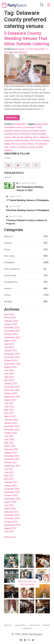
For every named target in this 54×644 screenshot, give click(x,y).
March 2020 (10, 509)
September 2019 (12, 525)
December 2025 (12, 328)
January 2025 (11, 351)
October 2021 (11, 462)
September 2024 (12, 364)
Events (7, 249)
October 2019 (11, 522)
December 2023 (12, 387)
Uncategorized (11, 282)
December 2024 (12, 354)
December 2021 (12, 456)
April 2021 (9, 479)
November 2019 (12, 518)
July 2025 (9, 344)
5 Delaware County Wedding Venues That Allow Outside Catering (27, 38)
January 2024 (11, 384)
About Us (8, 625)
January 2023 (11, 423)
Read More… (12, 118)
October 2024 (11, 360)
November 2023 (12, 390)
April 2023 (9, 413)
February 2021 (11, 482)
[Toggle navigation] (49, 5)
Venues (8, 295)
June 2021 (9, 472)
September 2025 (12, 337)
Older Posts (10, 537)
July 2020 (9, 505)
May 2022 (9, 443)
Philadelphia (20, 124)
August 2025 (10, 341)
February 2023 (11, 420)
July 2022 (9, 436)
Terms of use (35, 625)
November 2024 (12, 357)
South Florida (10, 276)
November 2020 (12, 492)
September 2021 (12, 466)
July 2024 (9, 370)
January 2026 (11, 324)
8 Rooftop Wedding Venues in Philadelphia (28, 210)
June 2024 (9, 374)
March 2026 (10, 318)
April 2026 (9, 314)
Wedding (8, 302)
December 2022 (12, 426)
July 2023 (9, 403)
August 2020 (10, 502)
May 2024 (9, 377)
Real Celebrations (12, 269)
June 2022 (9, 439)
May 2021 (9, 476)
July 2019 (9, 532)
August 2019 (10, 528)
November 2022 (12, 430)
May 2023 (9, 410)
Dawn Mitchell (20, 52)
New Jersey (9, 256)
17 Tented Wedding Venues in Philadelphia (27, 200)
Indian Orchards (22, 140)
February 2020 (11, 512)
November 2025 (12, 331)
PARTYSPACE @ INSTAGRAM (27, 583)
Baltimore (8, 236)
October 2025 (11, 334)
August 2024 (10, 367)
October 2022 (11, 433)
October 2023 (11, 393)
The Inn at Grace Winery (23, 144)
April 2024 (9, 380)
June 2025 (9, 347)
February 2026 (11, 321)
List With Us (27, 628)
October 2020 (11, 495)
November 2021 (12, 459)
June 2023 (9, 407)
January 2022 (11, 453)
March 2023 (10, 416)
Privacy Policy (21, 625)
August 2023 (10, 400)
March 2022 (10, 446)
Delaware (8, 243)
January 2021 (11, 486)
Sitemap (46, 625)
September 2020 (12, 499)
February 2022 (11, 449)
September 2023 (12, 397)
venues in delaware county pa (24, 147)
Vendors (8, 289)
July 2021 (9, 469)
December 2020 (12, 489)
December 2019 (12, 515)
